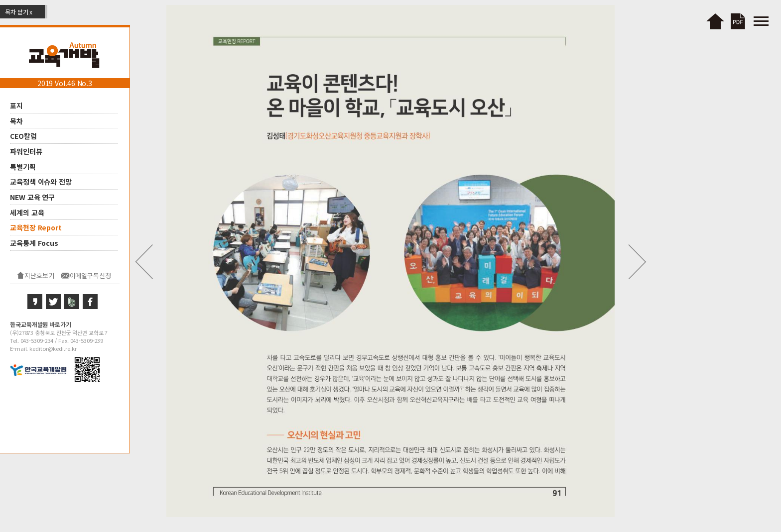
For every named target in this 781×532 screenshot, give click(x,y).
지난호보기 (39, 275)
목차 (16, 120)
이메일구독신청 (90, 275)
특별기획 (23, 166)
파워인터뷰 (26, 151)
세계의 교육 (27, 212)
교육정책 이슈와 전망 (41, 182)
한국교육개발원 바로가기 (41, 324)
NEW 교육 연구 (32, 197)
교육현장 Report (36, 227)
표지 (16, 106)
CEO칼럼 (23, 136)
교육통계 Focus (34, 243)
